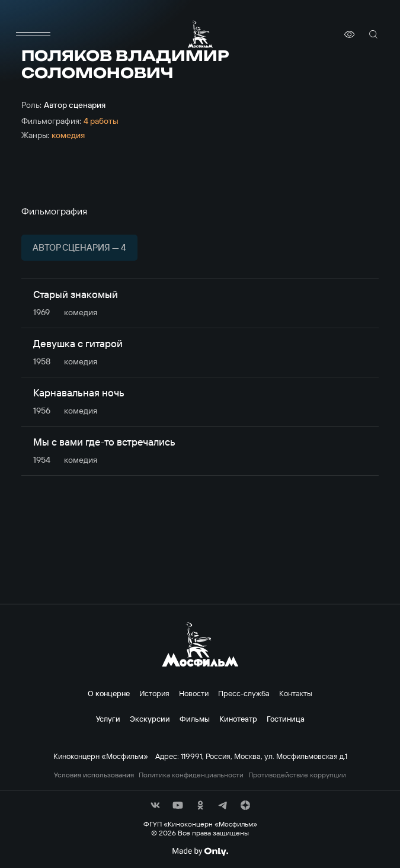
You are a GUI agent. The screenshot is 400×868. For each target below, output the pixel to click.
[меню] (33, 34)
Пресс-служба (244, 693)
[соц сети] (155, 805)
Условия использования (94, 775)
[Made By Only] (200, 851)
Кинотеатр (238, 719)
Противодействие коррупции (297, 775)
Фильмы (195, 719)
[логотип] (200, 34)
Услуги (108, 719)
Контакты (296, 693)
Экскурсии (150, 719)
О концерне (109, 693)
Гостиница (286, 719)
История (154, 693)
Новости (194, 693)
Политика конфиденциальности (191, 775)
